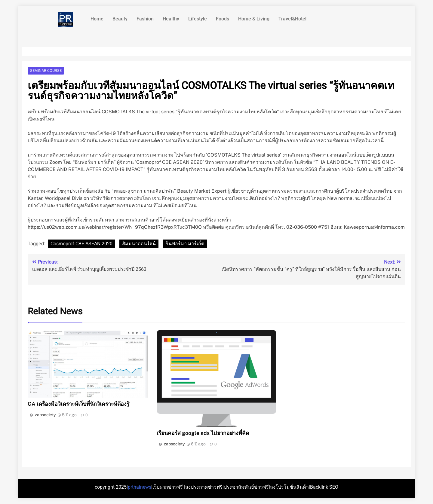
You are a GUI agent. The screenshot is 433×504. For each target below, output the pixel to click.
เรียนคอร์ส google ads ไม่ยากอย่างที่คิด (203, 433)
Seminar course (46, 71)
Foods (223, 19)
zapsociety (45, 415)
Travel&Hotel (292, 19)
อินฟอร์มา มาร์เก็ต (185, 244)
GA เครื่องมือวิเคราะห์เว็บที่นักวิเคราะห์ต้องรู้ (78, 404)
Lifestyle (198, 19)
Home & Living (254, 19)
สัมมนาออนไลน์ (139, 244)
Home (97, 19)
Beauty (120, 19)
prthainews (140, 487)
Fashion (145, 19)
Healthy (171, 19)
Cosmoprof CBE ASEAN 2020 (81, 244)
